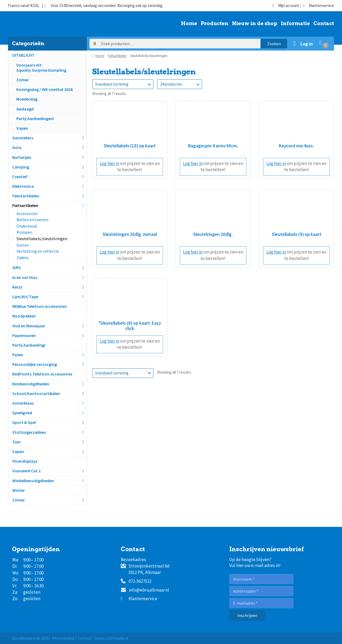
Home (189, 24)
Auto (17, 147)
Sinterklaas (23, 403)
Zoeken (274, 44)
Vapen (22, 128)
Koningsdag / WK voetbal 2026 (44, 89)
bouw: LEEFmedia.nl (112, 638)
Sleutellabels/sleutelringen (42, 239)
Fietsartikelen (25, 205)
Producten (215, 24)
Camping (21, 167)
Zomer (23, 80)
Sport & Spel (24, 422)
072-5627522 (136, 581)
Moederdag (27, 99)
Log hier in (109, 163)
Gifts (16, 267)
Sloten (23, 245)
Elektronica (23, 186)
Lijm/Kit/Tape (25, 297)
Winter (19, 490)
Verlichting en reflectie (38, 251)
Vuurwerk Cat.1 (27, 471)
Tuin (16, 442)
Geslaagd (25, 109)
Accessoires (27, 213)
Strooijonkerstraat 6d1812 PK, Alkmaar (145, 569)
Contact (324, 24)
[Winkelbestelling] (123, 84)
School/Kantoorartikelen (36, 393)
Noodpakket (24, 316)
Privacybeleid (63, 638)
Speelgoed (22, 413)
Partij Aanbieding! (29, 345)
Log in (307, 44)
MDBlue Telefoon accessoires (39, 306)
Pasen (18, 355)
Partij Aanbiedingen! (35, 118)
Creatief (20, 177)
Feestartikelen (26, 196)
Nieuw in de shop (255, 24)
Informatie (295, 24)
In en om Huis (25, 277)
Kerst (17, 287)
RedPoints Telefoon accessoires (42, 374)
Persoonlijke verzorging (35, 364)
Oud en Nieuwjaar (29, 326)
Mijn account (286, 6)
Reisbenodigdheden (31, 384)
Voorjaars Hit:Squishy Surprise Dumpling (41, 68)
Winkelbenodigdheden (33, 481)
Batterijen (22, 157)
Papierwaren (24, 335)
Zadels (23, 258)
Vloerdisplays (25, 461)
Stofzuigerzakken (29, 432)
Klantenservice (318, 6)
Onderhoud (27, 226)
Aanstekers (23, 138)
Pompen (24, 232)
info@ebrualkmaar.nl (145, 590)
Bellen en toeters (33, 220)
